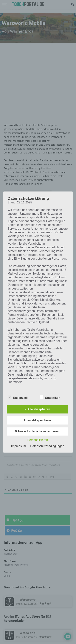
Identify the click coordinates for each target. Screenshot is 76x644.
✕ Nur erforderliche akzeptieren (37, 431)
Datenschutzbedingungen (47, 446)
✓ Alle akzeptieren (37, 409)
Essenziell (18, 397)
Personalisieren (38, 440)
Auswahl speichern (37, 420)
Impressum (19, 446)
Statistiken (50, 397)
